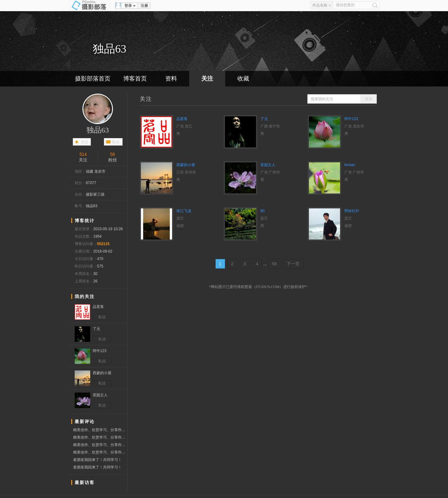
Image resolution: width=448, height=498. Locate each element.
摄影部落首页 (93, 79)
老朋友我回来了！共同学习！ (97, 460)
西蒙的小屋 (186, 165)
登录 (128, 6)
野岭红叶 (352, 211)
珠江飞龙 (184, 211)
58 (113, 154)
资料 (171, 79)
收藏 (243, 79)
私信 (116, 142)
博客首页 (135, 79)
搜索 (369, 99)
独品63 (98, 130)
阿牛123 (351, 119)
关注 (207, 79)
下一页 (293, 264)
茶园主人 (268, 165)
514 (83, 154)
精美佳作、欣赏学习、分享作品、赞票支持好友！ (100, 430)
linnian (350, 165)
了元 (264, 119)
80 (262, 211)
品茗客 (182, 119)
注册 (144, 6)
